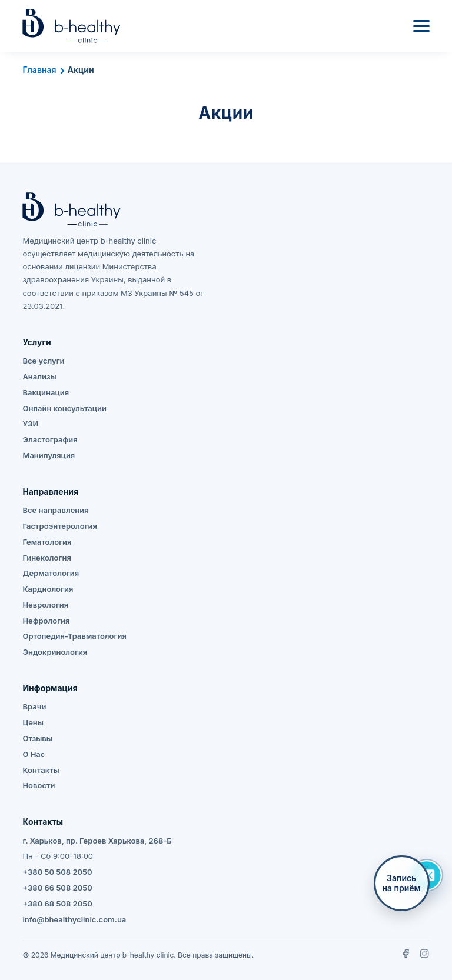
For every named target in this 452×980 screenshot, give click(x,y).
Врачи (34, 706)
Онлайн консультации (64, 408)
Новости (39, 785)
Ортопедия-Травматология (74, 636)
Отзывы (37, 738)
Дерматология (51, 573)
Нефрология (46, 621)
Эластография (50, 439)
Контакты (41, 770)
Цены (33, 722)
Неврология (45, 605)
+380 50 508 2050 (57, 872)
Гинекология (46, 558)
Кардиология (48, 589)
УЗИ (30, 424)
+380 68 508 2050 (57, 904)
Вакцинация (46, 392)
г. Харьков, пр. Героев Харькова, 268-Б (97, 841)
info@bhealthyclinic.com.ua (74, 919)
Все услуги (43, 361)
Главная (39, 70)
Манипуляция (49, 455)
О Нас (34, 754)
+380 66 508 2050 (57, 888)
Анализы (39, 376)
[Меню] (421, 26)
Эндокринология (55, 652)
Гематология (47, 542)
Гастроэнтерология (60, 526)
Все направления (55, 510)
